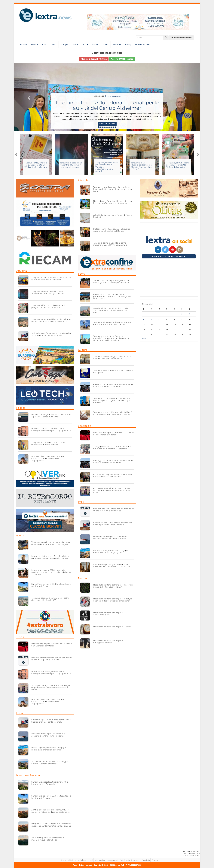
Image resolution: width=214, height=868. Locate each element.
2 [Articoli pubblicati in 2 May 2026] (182, 314)
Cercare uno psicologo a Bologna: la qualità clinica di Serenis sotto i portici (112, 565)
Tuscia (20, 637)
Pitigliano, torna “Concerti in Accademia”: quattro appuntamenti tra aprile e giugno (51, 825)
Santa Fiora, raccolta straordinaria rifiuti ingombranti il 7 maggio (50, 783)
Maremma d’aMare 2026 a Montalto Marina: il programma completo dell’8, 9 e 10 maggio (51, 572)
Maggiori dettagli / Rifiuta (94, 59)
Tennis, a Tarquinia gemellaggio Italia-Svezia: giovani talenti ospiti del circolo (112, 281)
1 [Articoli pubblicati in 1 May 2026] (174, 314)
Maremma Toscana (28, 775)
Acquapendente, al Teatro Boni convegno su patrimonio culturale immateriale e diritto (51, 688)
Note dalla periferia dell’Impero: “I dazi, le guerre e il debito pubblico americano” (113, 600)
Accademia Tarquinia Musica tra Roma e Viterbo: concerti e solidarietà (112, 475)
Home (64, 860)
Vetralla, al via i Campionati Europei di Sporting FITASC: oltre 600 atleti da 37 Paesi (111, 310)
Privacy (128, 44)
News (23, 44)
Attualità (22, 271)
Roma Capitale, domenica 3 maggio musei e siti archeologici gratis (49, 749)
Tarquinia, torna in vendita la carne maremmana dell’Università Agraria (110, 244)
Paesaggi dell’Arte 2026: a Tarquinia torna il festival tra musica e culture (113, 385)
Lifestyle (64, 44)
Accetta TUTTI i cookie (122, 59)
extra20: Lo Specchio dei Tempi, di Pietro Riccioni (112, 216)
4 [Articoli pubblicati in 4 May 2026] (144, 319)
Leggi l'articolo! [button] (107, 124)
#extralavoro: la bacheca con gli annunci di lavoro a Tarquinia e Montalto (52, 659)
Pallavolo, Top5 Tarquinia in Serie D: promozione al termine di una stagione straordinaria (112, 297)
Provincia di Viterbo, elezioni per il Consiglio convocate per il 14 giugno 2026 (51, 429)
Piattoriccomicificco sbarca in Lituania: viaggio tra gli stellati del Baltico (112, 230)
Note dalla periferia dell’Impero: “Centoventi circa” (108, 614)
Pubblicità (117, 44)
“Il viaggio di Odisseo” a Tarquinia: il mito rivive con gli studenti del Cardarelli (113, 448)
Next (198, 155)
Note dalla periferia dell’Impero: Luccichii (113, 627)
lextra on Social (142, 44)
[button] (28, 97)
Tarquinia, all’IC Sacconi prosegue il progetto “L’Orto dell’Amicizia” (178, 165)
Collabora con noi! (86, 860)
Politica (21, 408)
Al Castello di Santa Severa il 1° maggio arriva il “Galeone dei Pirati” (50, 763)
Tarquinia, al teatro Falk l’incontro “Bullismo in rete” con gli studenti (71, 165)
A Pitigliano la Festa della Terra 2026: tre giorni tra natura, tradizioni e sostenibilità (51, 811)
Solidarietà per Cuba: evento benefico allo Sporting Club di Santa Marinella (51, 334)
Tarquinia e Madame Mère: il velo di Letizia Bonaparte (113, 371)
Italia (75, 44)
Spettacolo (85, 426)
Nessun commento (113, 96)
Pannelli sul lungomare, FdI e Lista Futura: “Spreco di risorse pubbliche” (51, 416)
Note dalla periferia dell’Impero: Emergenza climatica (108, 642)
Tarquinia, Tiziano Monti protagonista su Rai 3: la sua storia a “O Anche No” (112, 323)
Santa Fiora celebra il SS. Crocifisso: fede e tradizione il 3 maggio (51, 585)
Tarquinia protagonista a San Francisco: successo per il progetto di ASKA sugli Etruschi (112, 400)
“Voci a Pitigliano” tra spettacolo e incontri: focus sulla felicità (48, 839)
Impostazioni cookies (181, 38)
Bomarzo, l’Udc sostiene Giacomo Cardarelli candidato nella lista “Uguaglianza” (48, 458)
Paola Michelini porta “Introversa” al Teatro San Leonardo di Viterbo (52, 645)
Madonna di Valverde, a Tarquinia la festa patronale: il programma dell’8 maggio (51, 557)
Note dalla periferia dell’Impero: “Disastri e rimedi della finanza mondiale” (113, 586)
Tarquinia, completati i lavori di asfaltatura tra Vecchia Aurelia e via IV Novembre (51, 320)
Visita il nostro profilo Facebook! (169, 256)
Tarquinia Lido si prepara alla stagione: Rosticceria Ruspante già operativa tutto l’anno (112, 189)
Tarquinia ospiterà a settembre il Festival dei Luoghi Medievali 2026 (51, 599)
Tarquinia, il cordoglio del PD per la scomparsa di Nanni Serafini (48, 443)
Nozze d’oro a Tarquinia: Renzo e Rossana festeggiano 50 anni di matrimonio (113, 202)
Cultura (54, 44)
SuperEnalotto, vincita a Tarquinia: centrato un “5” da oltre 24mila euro (36, 165)
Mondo (95, 44)
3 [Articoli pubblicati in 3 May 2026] (190, 314)
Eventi (34, 44)
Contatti (105, 44)
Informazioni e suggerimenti (106, 860)
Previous (16, 155)
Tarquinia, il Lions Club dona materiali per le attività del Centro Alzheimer (107, 105)
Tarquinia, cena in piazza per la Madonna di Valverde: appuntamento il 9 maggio (51, 543)
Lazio (85, 44)
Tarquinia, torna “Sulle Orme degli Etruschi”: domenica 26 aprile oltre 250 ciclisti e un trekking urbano (112, 338)
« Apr (144, 338)
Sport (44, 44)
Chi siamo (72, 860)
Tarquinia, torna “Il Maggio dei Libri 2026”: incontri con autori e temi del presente (113, 413)
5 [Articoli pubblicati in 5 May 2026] (151, 319)
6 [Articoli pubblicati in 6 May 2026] (159, 319)
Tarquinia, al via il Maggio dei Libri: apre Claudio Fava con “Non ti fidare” (142, 166)
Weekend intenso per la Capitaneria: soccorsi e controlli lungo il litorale (48, 735)
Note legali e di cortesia (130, 860)
